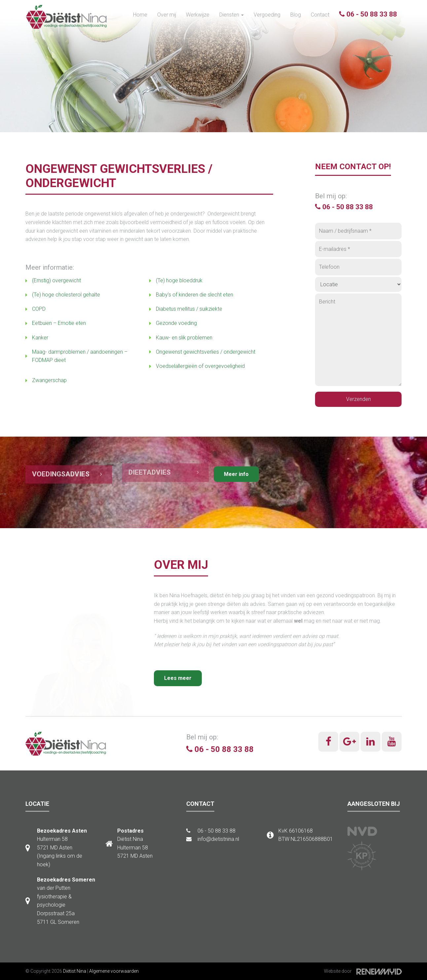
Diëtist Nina (75, 971)
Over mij (167, 15)
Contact (320, 15)
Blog (296, 15)
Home (140, 15)
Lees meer (178, 678)
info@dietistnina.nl (213, 839)
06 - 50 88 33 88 (368, 14)
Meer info (236, 474)
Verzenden (358, 399)
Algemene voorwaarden (114, 971)
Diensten (231, 15)
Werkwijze (198, 15)
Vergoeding (267, 15)
